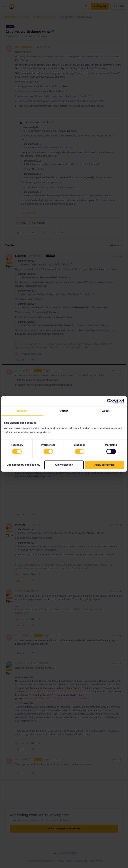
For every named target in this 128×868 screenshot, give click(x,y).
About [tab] (106, 411)
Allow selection (64, 465)
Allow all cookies (105, 465)
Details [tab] (64, 411)
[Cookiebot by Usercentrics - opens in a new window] (110, 401)
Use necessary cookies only (23, 465)
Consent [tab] (22, 411)
